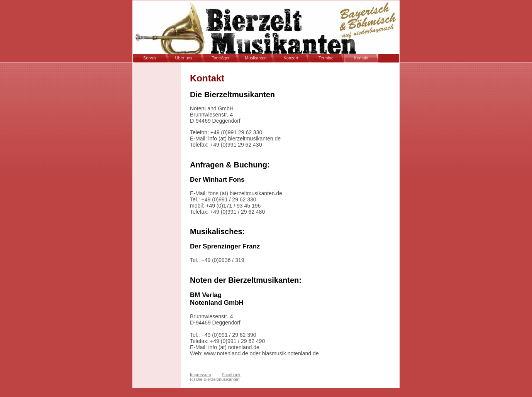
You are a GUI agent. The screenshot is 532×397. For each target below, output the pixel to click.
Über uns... (186, 58)
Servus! (150, 58)
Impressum (200, 375)
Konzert (291, 58)
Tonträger (220, 58)
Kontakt (361, 58)
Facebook (231, 375)
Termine (326, 58)
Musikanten (256, 58)
